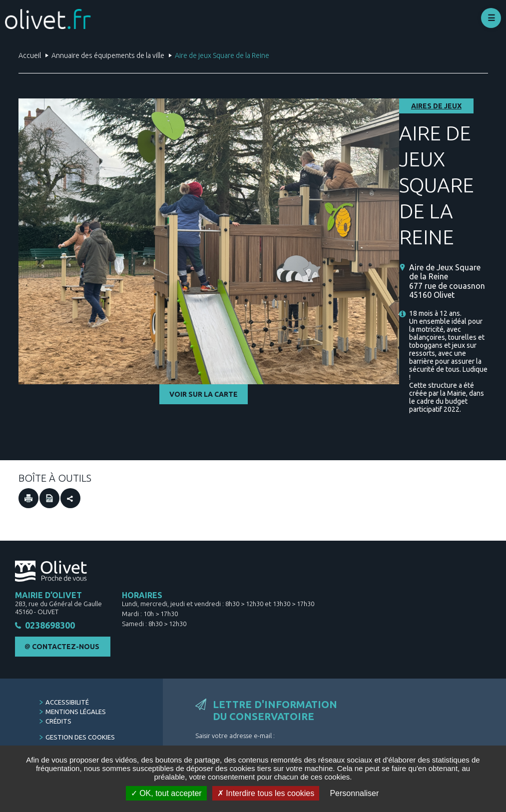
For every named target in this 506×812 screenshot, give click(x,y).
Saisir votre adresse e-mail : (235, 736)
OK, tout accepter (166, 793)
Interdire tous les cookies (266, 793)
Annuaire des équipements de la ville (108, 55)
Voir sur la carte (204, 394)
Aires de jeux (436, 106)
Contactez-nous (66, 647)
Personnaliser (354, 793)
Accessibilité (67, 702)
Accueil (30, 55)
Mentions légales (76, 712)
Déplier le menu (491, 18)
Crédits (58, 721)
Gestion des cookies (80, 737)
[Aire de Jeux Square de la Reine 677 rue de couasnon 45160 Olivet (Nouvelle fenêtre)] (449, 281)
